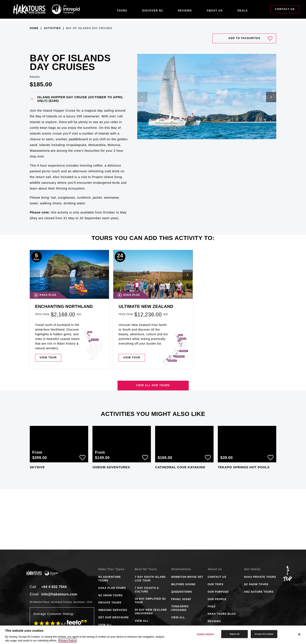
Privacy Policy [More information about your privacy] (67, 641)
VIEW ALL (105, 625)
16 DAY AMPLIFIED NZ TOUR (150, 601)
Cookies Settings (205, 634)
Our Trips (215, 584)
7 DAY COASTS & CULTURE (147, 590)
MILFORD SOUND (183, 584)
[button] (79, 99)
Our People (217, 599)
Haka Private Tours (260, 577)
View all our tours (153, 385)
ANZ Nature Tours (259, 592)
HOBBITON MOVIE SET (187, 577)
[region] (153, 635)
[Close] (299, 634)
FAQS (212, 606)
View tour (48, 358)
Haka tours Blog (222, 614)
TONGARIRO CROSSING (180, 608)
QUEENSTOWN (182, 592)
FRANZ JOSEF (181, 599)
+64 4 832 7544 (54, 587)
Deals (243, 11)
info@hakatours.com (59, 594)
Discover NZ (153, 11)
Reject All (234, 634)
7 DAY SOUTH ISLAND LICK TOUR (150, 579)
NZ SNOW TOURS (111, 595)
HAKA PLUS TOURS (112, 588)
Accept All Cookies (264, 634)
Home (34, 28)
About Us (215, 11)
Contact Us (285, 10)
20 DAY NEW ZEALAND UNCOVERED (151, 612)
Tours (122, 11)
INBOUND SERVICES (113, 610)
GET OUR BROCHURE (114, 617)
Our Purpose (218, 592)
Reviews (185, 11)
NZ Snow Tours (256, 584)
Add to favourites (250, 39)
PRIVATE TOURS (110, 603)
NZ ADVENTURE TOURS (110, 579)
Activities (52, 28)
